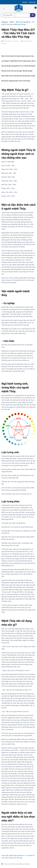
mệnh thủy (13, 864)
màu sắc (6, 864)
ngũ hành (20, 864)
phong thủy (27, 864)
